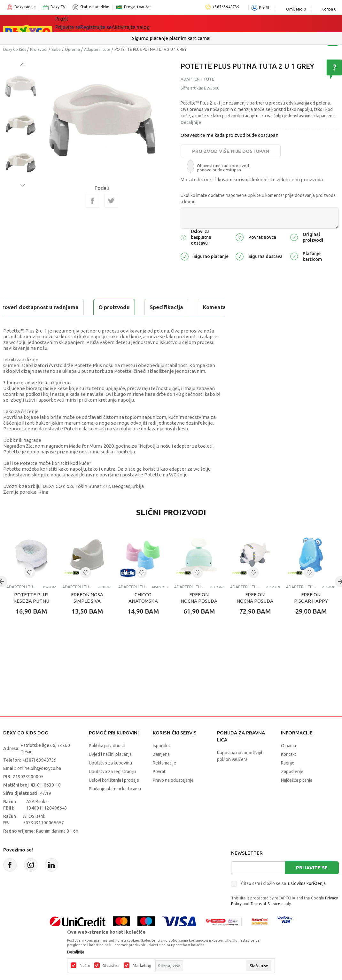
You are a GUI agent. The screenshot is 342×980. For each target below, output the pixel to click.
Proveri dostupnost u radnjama (53, 323)
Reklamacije (164, 779)
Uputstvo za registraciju (112, 788)
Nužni (85, 966)
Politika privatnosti (107, 762)
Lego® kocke (145, 23)
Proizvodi (39, 49)
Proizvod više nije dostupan (231, 151)
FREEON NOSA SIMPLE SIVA (87, 614)
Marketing (142, 966)
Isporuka (161, 762)
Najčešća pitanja (297, 796)
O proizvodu (29, 307)
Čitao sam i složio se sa (283, 899)
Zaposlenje (292, 788)
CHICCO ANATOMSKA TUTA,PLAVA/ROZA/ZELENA (143, 617)
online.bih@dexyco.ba (39, 784)
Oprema (72, 49)
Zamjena (161, 770)
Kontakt (289, 770)
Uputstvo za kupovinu (110, 779)
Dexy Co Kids (15, 49)
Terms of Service (265, 920)
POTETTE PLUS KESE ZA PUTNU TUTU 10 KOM (31, 617)
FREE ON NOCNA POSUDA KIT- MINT (199, 617)
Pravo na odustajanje (173, 796)
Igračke (112, 23)
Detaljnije (191, 122)
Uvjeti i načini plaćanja (110, 770)
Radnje (288, 779)
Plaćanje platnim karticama (115, 805)
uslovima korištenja (307, 899)
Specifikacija (81, 307)
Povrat (159, 788)
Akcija (176, 23)
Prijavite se (312, 884)
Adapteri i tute (97, 49)
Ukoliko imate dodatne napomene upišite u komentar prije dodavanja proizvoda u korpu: (258, 199)
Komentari (131, 307)
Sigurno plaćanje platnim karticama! (171, 38)
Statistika (111, 966)
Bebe (56, 49)
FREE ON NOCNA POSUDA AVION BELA (255, 617)
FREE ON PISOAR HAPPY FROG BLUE (311, 617)
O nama (288, 762)
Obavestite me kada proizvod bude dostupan (229, 135)
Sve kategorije (77, 23)
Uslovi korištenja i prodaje (114, 796)
